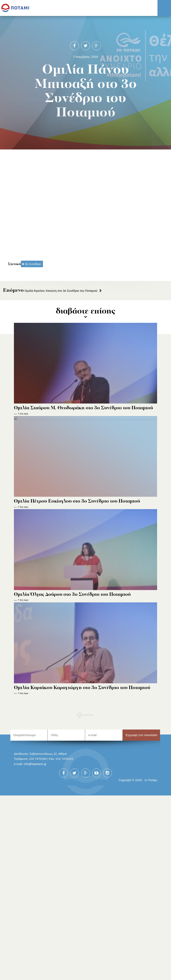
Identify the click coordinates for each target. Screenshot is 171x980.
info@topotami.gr (35, 764)
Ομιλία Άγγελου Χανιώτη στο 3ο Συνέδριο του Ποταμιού (50, 291)
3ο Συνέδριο (33, 264)
